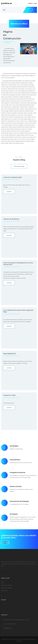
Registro (31, 3)
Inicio (3, 583)
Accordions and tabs (6, 588)
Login (35, 3)
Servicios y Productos (7, 585)
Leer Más (9, 192)
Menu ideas (4, 590)
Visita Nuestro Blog (19, 166)
